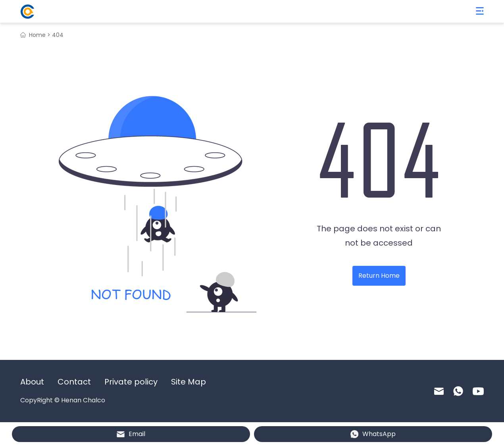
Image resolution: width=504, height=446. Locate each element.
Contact (74, 382)
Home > (40, 35)
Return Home (379, 276)
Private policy (131, 382)
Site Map (189, 382)
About (32, 382)
